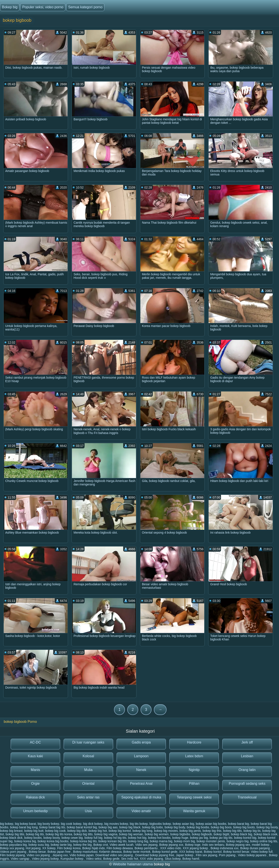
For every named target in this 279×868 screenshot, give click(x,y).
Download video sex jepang (115, 855)
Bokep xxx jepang (12, 848)
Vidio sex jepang (146, 845)
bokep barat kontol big (82, 827)
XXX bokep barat (191, 852)
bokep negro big (238, 841)
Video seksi (94, 859)
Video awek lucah (122, 845)
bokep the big (82, 845)
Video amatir (141, 811)
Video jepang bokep (45, 859)
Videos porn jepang (14, 852)
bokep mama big (161, 841)
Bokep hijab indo (94, 848)
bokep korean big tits (112, 841)
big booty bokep (48, 824)
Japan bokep (185, 855)
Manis (35, 770)
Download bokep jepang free (155, 855)
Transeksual (247, 797)
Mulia (88, 770)
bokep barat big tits (52, 827)
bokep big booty (267, 827)
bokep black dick (11, 838)
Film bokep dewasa (120, 848)
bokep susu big (39, 845)
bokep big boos (221, 827)
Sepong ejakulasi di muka (141, 797)
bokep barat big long (24, 827)
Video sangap (20, 859)
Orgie (35, 784)
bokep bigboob (202, 834)
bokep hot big (137, 838)
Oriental (88, 784)
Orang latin (247, 770)
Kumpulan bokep (72, 859)
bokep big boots (244, 827)
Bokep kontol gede (165, 852)
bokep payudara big (13, 845)
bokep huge (180, 838)
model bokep (261, 845)
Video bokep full (262, 852)
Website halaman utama (133, 864)
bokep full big (93, 838)
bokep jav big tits (221, 838)
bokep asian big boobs (211, 824)
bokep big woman (131, 834)
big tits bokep (139, 824)
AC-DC (35, 742)
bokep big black (130, 827)
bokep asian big (183, 824)
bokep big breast (11, 831)
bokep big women (157, 834)
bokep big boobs (198, 827)
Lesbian (247, 756)
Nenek (141, 770)
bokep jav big (199, 838)
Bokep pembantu (146, 848)
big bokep (7, 824)
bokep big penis (190, 831)
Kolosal (88, 756)
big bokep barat (26, 824)
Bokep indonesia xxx (225, 848)
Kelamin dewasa (110, 852)
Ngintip (194, 770)
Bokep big (10, 7)
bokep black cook (265, 834)
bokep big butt (34, 831)
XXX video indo (171, 848)
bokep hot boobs (159, 838)
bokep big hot (98, 831)
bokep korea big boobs (53, 841)
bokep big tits (35, 834)
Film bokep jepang (12, 855)
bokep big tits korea (59, 834)
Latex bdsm (194, 756)
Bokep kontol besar (236, 852)
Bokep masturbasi (85, 852)
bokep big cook (55, 831)
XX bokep (49, 848)
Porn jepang (227, 855)
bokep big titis (15, 834)
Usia (88, 811)
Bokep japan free (60, 852)
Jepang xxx (60, 855)
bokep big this (212, 831)
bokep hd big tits (115, 838)
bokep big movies (166, 831)
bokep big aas (108, 827)
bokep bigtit (221, 834)
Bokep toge (193, 845)
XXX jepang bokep (196, 848)
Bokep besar (37, 852)
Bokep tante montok (137, 852)
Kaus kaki (35, 756)
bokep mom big (185, 841)
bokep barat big (239, 824)
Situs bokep (173, 859)
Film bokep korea (69, 848)
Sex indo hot (130, 859)
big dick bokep (93, 824)
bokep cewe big (72, 838)
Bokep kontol (213, 852)
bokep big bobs (152, 827)
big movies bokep (116, 824)
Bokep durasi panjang (255, 848)
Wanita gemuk (194, 811)
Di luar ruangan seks (88, 742)
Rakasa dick (35, 797)
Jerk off (247, 742)
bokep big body (175, 827)
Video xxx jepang (39, 855)
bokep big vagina (106, 834)
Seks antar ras (88, 797)
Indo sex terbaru (213, 845)
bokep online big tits (264, 841)
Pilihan (194, 784)
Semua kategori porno (85, 7)
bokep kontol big (245, 838)
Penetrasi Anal (141, 784)
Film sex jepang (206, 855)
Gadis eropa (141, 742)
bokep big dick (77, 831)
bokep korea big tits (83, 841)
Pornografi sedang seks (247, 784)
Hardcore (194, 742)
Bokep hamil (191, 859)
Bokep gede (111, 859)
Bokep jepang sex (238, 845)
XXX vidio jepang (151, 859)
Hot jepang (33, 848)
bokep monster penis (211, 841)
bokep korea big (25, 841)
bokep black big (241, 834)
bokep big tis (252, 831)
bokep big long (142, 831)
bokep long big (138, 841)
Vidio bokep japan (82, 855)
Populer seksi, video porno (43, 7)
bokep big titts (83, 834)
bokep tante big (61, 845)
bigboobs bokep (160, 824)
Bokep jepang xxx (171, 845)
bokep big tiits (233, 831)
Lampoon (141, 756)
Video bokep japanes (253, 855)
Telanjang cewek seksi (194, 797)
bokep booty (52, 838)
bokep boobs (33, 838)
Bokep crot (101, 845)
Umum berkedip (35, 811)
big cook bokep (71, 824)
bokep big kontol (120, 831)
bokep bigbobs (180, 834)
